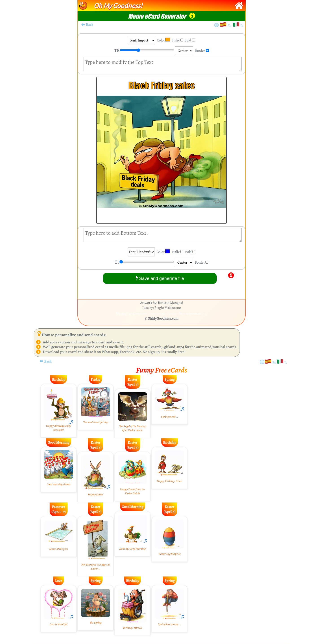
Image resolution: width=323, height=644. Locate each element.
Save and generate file (160, 278)
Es (230, 26)
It (242, 26)
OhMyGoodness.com (163, 319)
